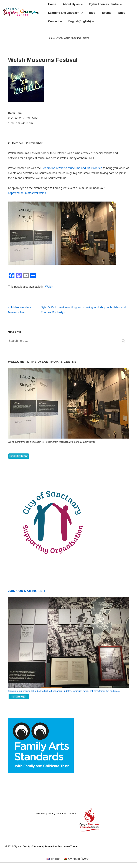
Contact (56, 21)
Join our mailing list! (27, 591)
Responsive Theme (68, 846)
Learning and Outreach (66, 13)
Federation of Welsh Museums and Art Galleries (72, 168)
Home (52, 4)
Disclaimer (40, 814)
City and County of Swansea (31, 846)
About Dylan (73, 4)
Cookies (72, 814)
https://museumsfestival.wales (27, 193)
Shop (122, 13)
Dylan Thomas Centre (106, 4)
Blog (92, 13)
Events (107, 13)
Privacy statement (57, 814)
